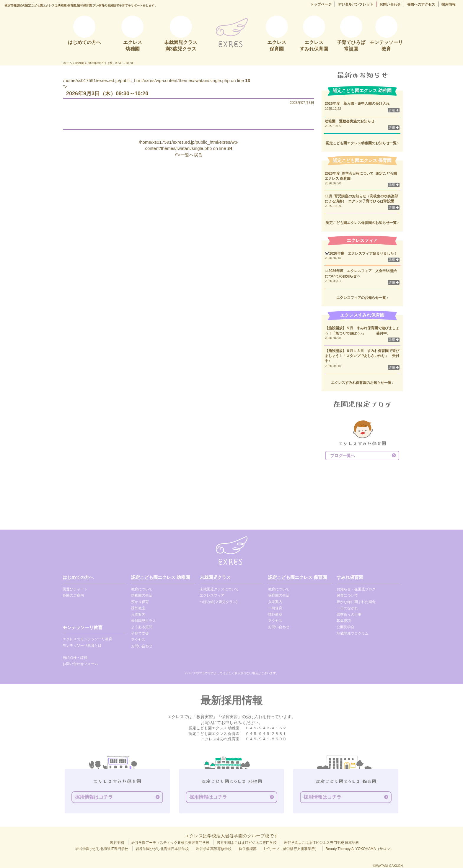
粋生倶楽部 (248, 849)
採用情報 (449, 4)
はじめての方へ (78, 577)
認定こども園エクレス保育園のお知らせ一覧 (362, 223)
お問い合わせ (390, 4)
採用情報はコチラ (94, 797)
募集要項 (344, 621)
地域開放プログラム (353, 633)
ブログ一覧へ (343, 456)
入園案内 (138, 615)
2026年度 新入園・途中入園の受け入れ (357, 104)
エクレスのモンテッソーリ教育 (87, 639)
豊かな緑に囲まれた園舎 (356, 602)
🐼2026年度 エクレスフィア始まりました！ (361, 253)
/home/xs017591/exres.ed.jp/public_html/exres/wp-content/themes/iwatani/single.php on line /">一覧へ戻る (189, 148)
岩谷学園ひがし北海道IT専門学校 (102, 849)
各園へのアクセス (421, 4)
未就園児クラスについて (219, 589)
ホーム (68, 63)
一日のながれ (347, 608)
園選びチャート (75, 589)
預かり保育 (140, 602)
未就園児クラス (144, 621)
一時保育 (275, 608)
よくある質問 (142, 627)
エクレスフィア (212, 595)
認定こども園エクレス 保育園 (297, 577)
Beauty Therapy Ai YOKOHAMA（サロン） (360, 849)
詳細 (394, 110)
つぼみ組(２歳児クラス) (219, 602)
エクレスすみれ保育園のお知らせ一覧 (362, 383)
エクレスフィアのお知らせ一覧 (362, 298)
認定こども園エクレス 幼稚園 (160, 577)
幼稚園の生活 (142, 595)
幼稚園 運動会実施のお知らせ (350, 121)
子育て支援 (140, 633)
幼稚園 (80, 63)
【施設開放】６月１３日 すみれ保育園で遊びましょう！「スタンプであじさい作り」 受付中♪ (362, 356)
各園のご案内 (73, 595)
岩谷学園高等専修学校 (214, 849)
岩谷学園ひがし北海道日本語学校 (162, 849)
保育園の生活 (279, 595)
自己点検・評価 (75, 658)
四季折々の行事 (349, 615)
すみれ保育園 (350, 577)
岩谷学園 (117, 843)
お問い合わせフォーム (80, 664)
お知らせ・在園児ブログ (356, 589)
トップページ (321, 4)
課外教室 (138, 608)
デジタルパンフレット (356, 4)
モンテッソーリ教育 (83, 627)
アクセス (138, 640)
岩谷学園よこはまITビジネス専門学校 (247, 843)
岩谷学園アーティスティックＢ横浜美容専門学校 (170, 843)
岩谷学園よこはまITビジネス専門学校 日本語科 (322, 843)
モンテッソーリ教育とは (82, 646)
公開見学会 (345, 627)
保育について (347, 595)
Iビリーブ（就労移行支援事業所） (291, 849)
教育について (142, 589)
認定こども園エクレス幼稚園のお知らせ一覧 (362, 143)
